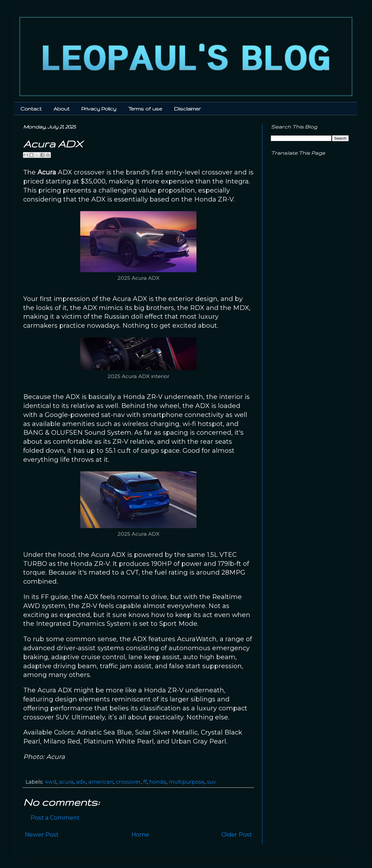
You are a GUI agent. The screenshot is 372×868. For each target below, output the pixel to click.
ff (145, 782)
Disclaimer (187, 109)
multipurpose (187, 782)
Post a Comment (55, 818)
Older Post (237, 835)
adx (81, 782)
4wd (51, 782)
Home (140, 835)
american (101, 782)
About (61, 109)
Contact (31, 109)
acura (66, 782)
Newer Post (42, 835)
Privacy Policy (99, 109)
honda (158, 782)
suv (211, 782)
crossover (128, 782)
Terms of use (145, 109)
